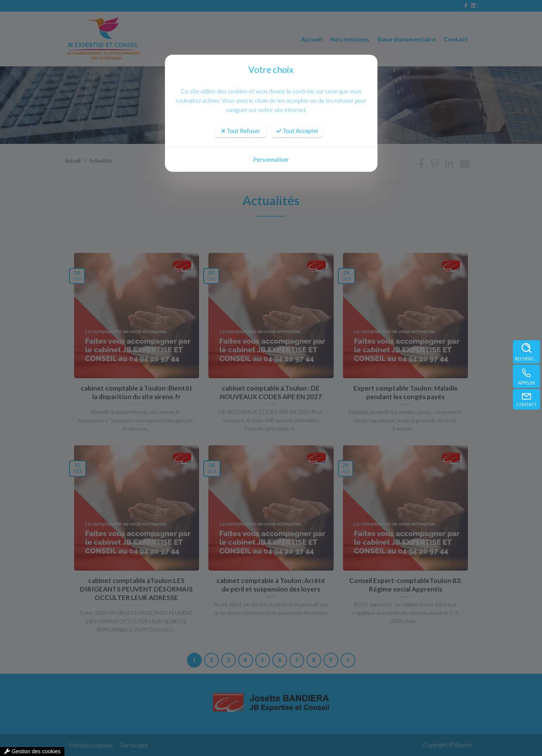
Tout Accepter (298, 131)
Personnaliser (271, 159)
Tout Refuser (241, 131)
